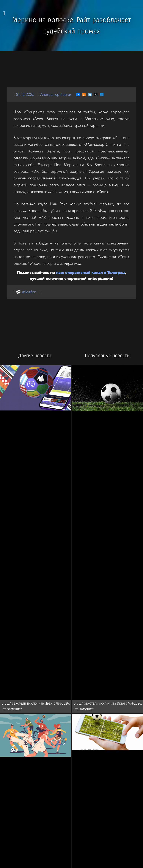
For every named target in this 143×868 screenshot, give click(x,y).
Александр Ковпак (57, 95)
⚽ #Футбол (26, 292)
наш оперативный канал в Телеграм (90, 272)
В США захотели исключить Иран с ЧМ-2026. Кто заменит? (36, 706)
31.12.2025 (26, 95)
